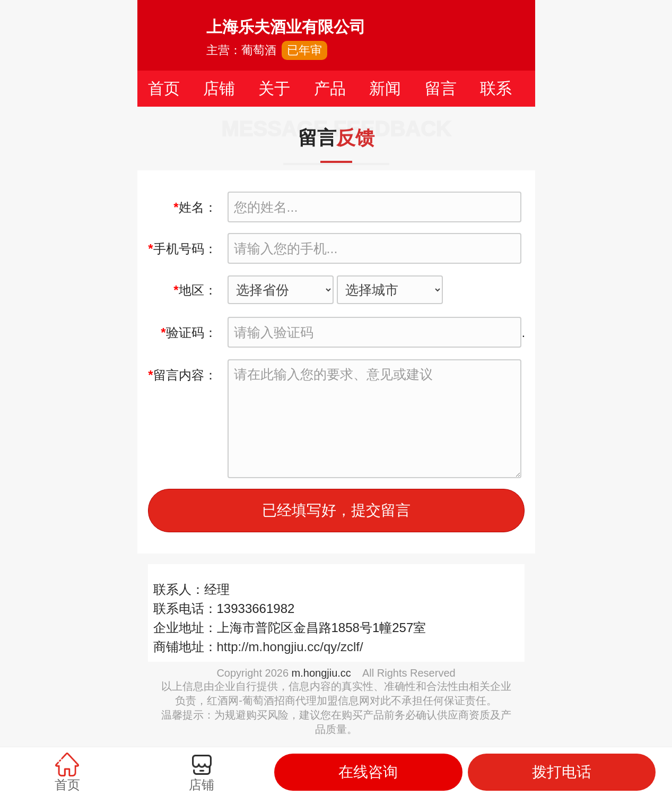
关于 (274, 88)
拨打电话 (562, 772)
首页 (164, 88)
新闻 (385, 88)
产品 (330, 88)
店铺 (219, 88)
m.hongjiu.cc (321, 673)
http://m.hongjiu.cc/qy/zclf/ (290, 647)
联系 (496, 88)
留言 (441, 88)
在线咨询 (368, 772)
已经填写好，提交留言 (336, 510)
